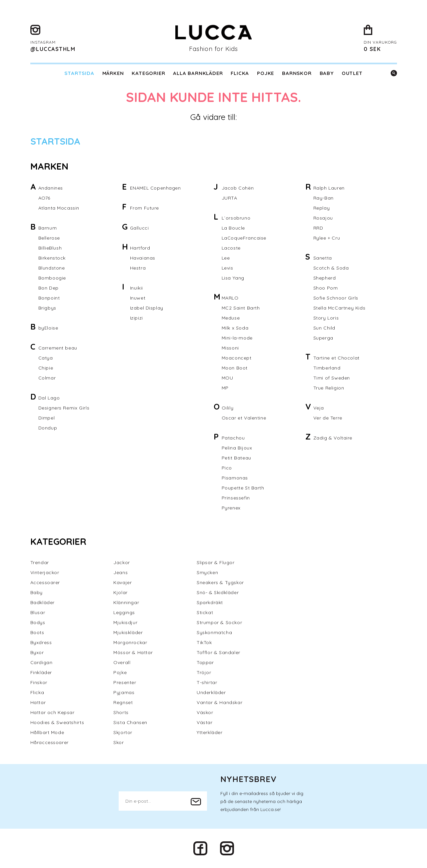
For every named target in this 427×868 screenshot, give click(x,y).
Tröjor (204, 672)
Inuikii (136, 288)
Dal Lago (49, 398)
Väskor (205, 712)
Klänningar (126, 602)
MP (225, 388)
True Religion (329, 388)
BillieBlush (50, 248)
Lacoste (231, 248)
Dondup (48, 428)
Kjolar (120, 592)
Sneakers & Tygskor (220, 582)
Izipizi (136, 318)
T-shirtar (207, 682)
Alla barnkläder (198, 73)
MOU (227, 378)
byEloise (48, 328)
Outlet (352, 73)
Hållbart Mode (47, 732)
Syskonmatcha (214, 632)
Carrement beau (58, 348)
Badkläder (42, 602)
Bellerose (49, 238)
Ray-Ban (323, 198)
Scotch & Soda (331, 268)
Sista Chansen (130, 722)
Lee (226, 258)
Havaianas (143, 258)
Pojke (265, 73)
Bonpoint (49, 298)
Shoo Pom (326, 288)
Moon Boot (235, 368)
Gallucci (139, 228)
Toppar (205, 662)
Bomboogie (52, 278)
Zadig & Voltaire (333, 438)
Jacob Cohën (238, 188)
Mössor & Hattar (133, 652)
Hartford (140, 248)
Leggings (124, 612)
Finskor (39, 682)
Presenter (125, 682)
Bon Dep (48, 288)
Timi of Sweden (332, 378)
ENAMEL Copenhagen (155, 188)
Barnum (48, 228)
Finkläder (41, 672)
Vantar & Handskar (219, 702)
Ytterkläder (210, 732)
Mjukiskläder (128, 632)
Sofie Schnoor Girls (336, 298)
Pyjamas (124, 692)
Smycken (207, 572)
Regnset (123, 702)
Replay (322, 208)
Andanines (51, 188)
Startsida (79, 73)
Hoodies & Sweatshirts (57, 722)
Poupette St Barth (243, 488)
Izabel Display (147, 308)
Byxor (37, 652)
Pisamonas (235, 478)
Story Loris (326, 318)
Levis (227, 268)
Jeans (120, 572)
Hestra (138, 268)
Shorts (121, 712)
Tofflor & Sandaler (218, 652)
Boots (37, 632)
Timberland (327, 368)
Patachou (233, 438)
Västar (205, 722)
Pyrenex (231, 508)
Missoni (230, 348)
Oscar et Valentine (244, 418)
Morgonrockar (130, 642)
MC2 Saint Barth (241, 308)
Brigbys (47, 308)
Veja (319, 408)
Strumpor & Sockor (219, 622)
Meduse (231, 318)
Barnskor (297, 73)
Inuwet (138, 298)
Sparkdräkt (210, 602)
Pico (227, 468)
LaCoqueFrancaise (244, 238)
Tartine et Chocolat (336, 358)
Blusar (38, 612)
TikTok (204, 642)
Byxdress (41, 642)
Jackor (122, 562)
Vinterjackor (45, 572)
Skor (118, 742)
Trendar (40, 562)
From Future (145, 208)
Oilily (228, 408)
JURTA (229, 198)
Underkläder (211, 692)
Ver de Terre (328, 418)
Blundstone (52, 268)
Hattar (38, 702)
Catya (46, 358)
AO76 (44, 198)
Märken (113, 73)
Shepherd (325, 278)
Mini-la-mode (237, 338)
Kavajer (122, 582)
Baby (327, 73)
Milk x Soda (235, 328)
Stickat (205, 612)
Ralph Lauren (329, 188)
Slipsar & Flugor (216, 562)
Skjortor (123, 732)
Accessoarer (45, 582)
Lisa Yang (233, 278)
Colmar (47, 378)
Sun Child (324, 328)
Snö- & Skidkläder (218, 592)
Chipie (46, 368)
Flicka (240, 73)
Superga (323, 338)
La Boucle (233, 228)
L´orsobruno (236, 218)
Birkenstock (52, 258)
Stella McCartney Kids (339, 308)
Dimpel (47, 418)
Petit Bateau (236, 458)
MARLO (230, 298)
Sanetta (323, 258)
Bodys (38, 622)
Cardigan (41, 662)
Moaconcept (237, 358)
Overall (122, 662)
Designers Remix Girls (64, 408)
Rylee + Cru (327, 238)
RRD (318, 228)
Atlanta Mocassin (59, 208)
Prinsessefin (236, 498)
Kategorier (148, 73)
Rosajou (323, 218)
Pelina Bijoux (237, 448)
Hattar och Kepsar (52, 712)
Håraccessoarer (49, 742)
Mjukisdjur (125, 622)
